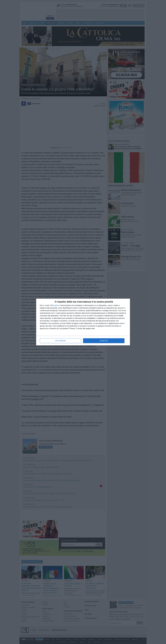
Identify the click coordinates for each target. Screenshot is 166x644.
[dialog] (83, 322)
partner (57, 305)
